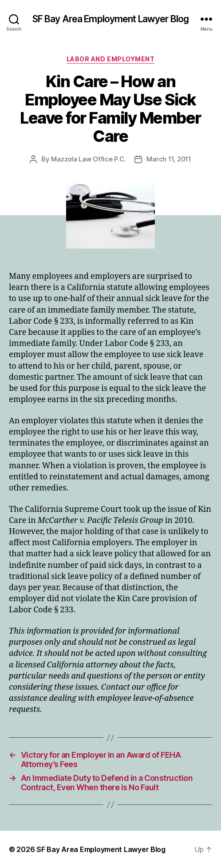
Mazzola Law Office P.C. (88, 159)
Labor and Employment (110, 59)
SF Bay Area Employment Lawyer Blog (110, 19)
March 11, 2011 (169, 159)
